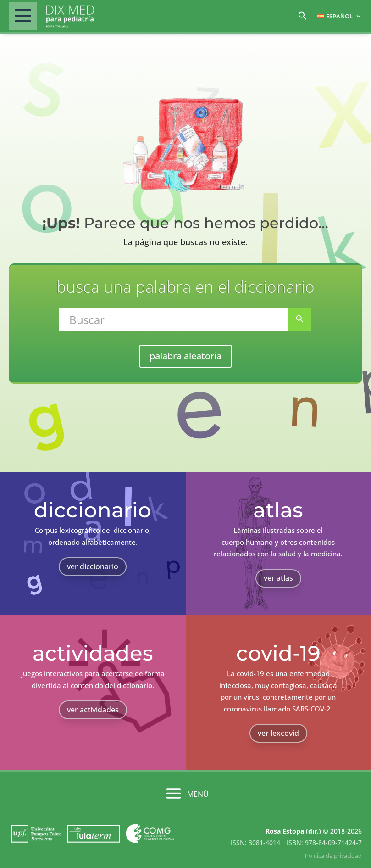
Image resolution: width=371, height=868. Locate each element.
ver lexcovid (278, 733)
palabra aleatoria (185, 356)
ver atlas (278, 578)
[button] (303, 18)
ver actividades (93, 710)
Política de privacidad (333, 856)
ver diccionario (93, 566)
